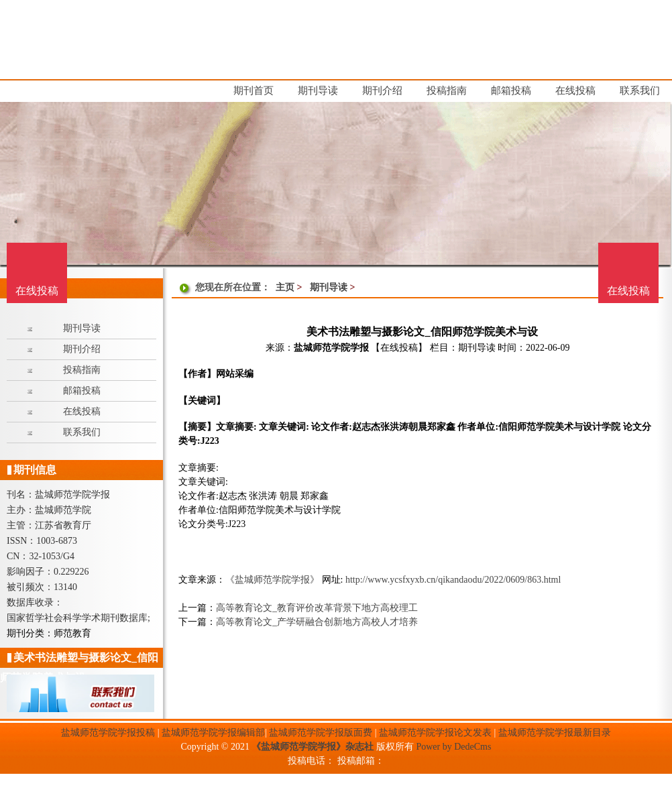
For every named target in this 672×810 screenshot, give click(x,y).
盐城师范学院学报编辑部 (213, 733)
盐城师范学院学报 (331, 348)
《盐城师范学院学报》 (272, 580)
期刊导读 (329, 287)
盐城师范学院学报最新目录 (555, 733)
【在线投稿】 (399, 348)
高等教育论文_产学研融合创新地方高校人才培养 (317, 622)
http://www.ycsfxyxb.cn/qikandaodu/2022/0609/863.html (453, 580)
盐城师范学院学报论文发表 (435, 733)
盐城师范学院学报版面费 (321, 733)
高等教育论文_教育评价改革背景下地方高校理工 (317, 608)
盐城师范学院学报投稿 (108, 733)
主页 (285, 287)
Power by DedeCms (453, 747)
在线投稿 (628, 291)
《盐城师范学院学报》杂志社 (313, 747)
